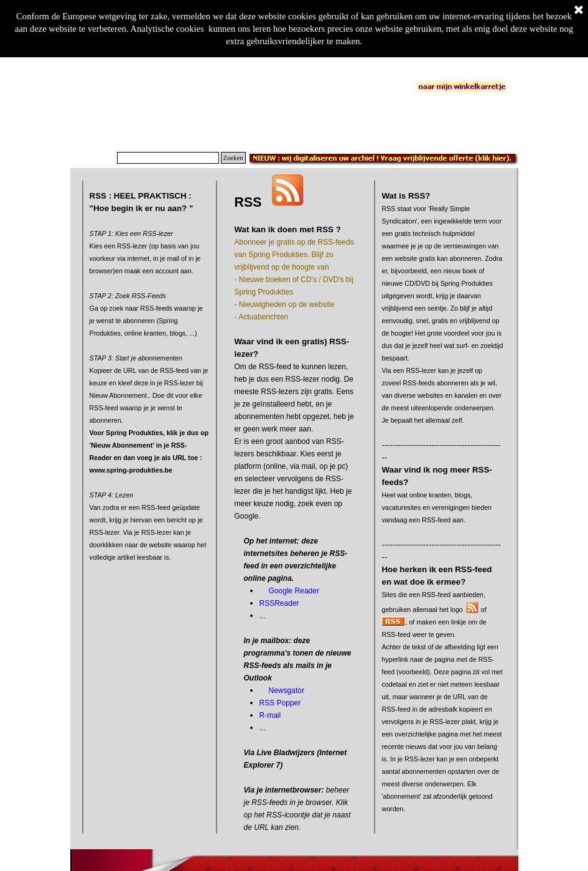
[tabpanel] (150, 389)
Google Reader (294, 591)
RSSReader (279, 603)
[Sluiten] (579, 11)
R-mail (270, 715)
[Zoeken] (168, 158)
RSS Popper (280, 703)
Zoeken (233, 158)
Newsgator (287, 690)
